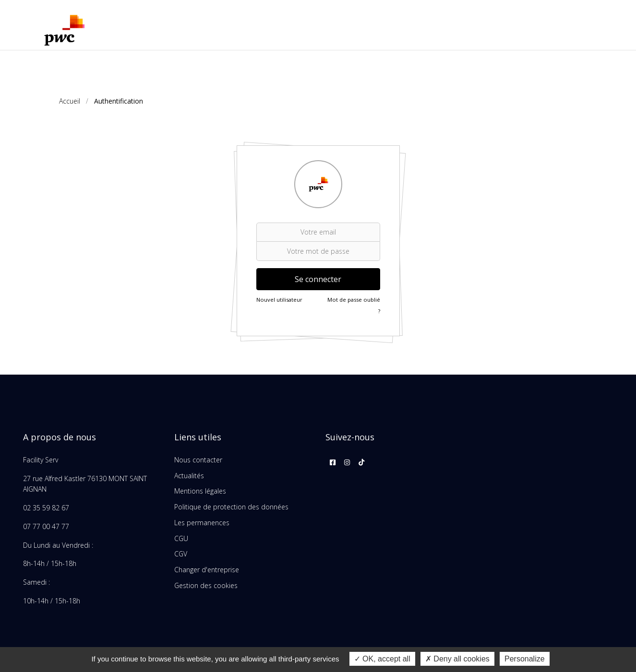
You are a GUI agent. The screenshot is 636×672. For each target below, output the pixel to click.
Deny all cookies (457, 659)
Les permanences (202, 523)
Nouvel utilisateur (279, 300)
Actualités (189, 476)
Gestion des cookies (206, 585)
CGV (181, 554)
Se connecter (318, 279)
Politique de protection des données (231, 507)
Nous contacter (198, 460)
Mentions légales (200, 491)
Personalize (525, 659)
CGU (181, 538)
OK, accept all (382, 659)
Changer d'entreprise (207, 570)
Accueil (70, 101)
